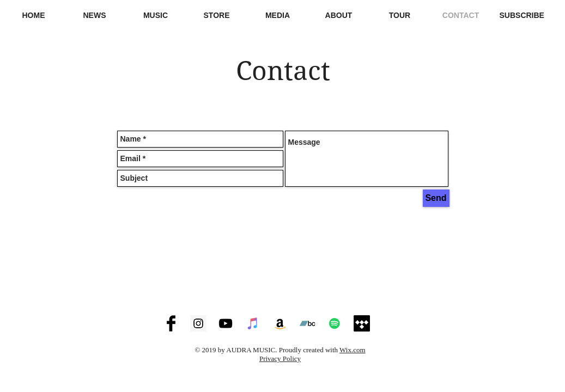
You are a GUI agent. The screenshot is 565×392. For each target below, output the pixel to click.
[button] (278, 15)
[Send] (436, 198)
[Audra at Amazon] (280, 323)
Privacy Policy (280, 359)
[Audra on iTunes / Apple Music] (253, 323)
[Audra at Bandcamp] (307, 323)
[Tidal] (362, 323)
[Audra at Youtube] (226, 323)
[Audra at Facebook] (171, 323)
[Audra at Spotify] (335, 323)
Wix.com (353, 350)
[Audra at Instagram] (198, 323)
